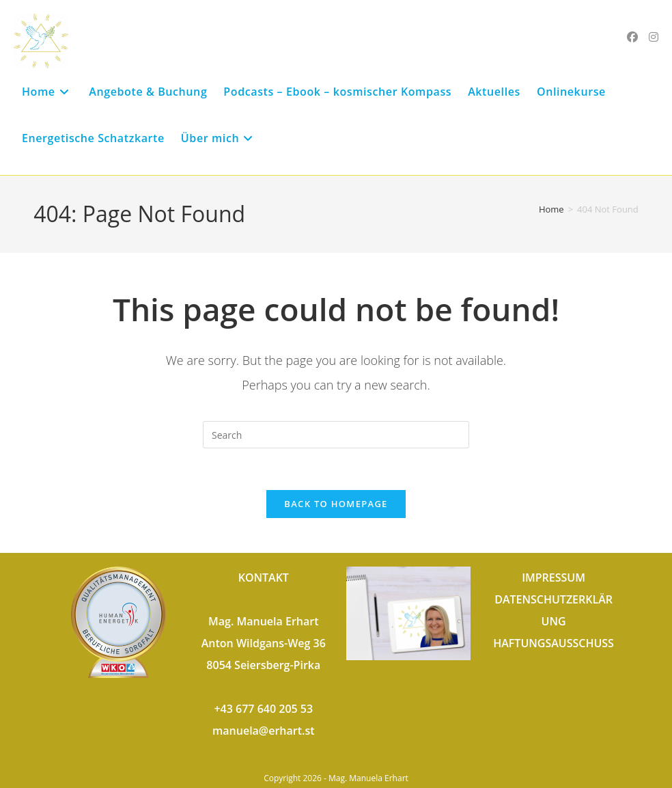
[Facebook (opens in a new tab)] (632, 37)
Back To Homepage (336, 504)
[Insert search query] (336, 435)
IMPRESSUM (554, 578)
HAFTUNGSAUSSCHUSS (554, 643)
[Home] (551, 209)
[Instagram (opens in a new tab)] (654, 37)
